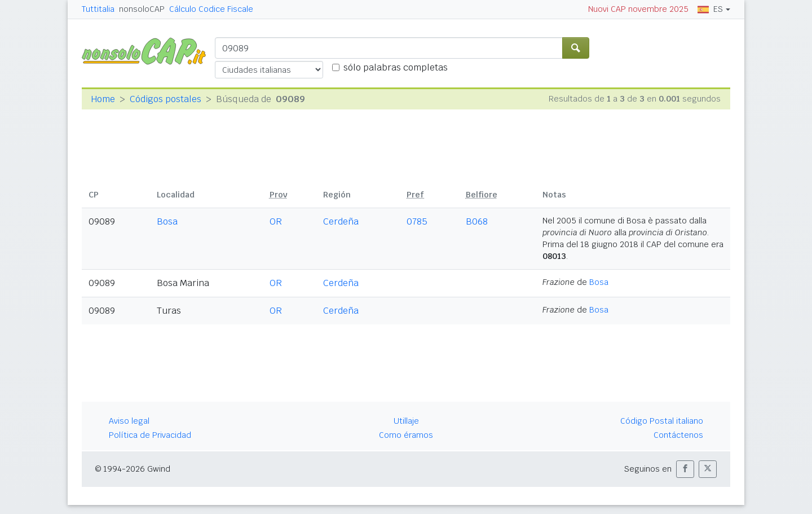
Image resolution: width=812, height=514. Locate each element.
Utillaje (406, 421)
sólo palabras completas (396, 67)
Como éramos (406, 435)
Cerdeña (341, 221)
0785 (417, 221)
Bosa (167, 221)
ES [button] (710, 9)
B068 (477, 221)
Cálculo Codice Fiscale (211, 9)
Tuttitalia (98, 9)
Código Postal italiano (662, 421)
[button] (685, 469)
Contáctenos (678, 435)
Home (103, 99)
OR (276, 221)
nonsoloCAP (142, 9)
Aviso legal (129, 421)
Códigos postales (166, 99)
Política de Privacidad (150, 435)
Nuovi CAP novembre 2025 (638, 9)
